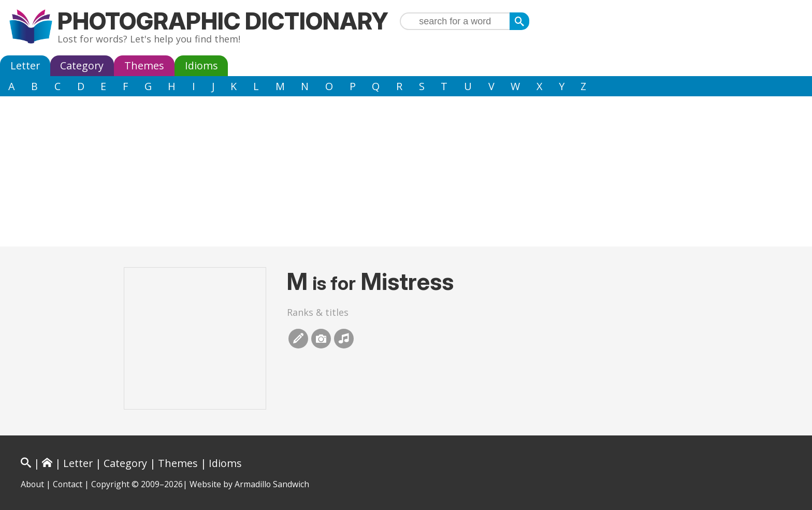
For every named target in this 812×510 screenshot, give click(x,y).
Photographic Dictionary (223, 21)
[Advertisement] (406, 174)
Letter (25, 65)
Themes (144, 65)
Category (82, 65)
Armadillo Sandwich (272, 484)
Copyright (110, 484)
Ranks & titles (318, 312)
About (32, 484)
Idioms (201, 65)
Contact (68, 484)
